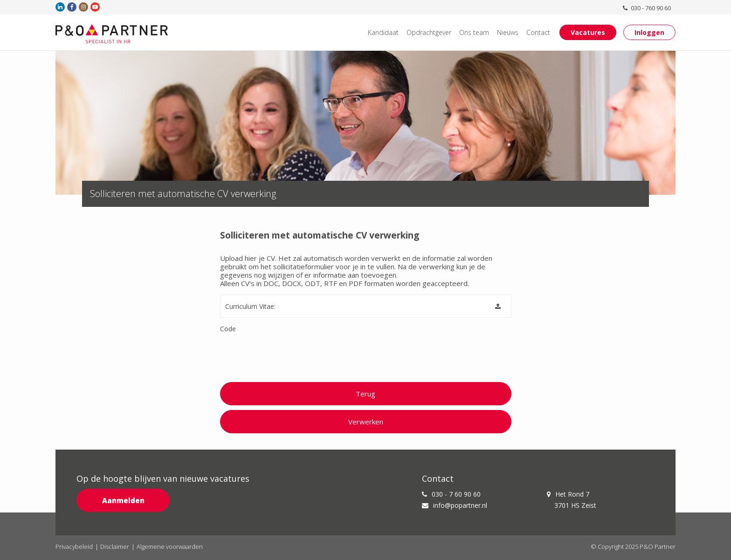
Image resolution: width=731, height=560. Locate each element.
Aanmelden (123, 500)
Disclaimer (115, 546)
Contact (538, 32)
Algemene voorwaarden (170, 546)
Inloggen (649, 32)
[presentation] (291, 355)
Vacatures (588, 32)
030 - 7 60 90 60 (451, 494)
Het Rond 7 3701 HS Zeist (571, 500)
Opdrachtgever (429, 32)
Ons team (474, 32)
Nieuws (508, 32)
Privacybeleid (74, 546)
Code (228, 329)
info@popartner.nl (455, 505)
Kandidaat (383, 32)
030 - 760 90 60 (648, 8)
